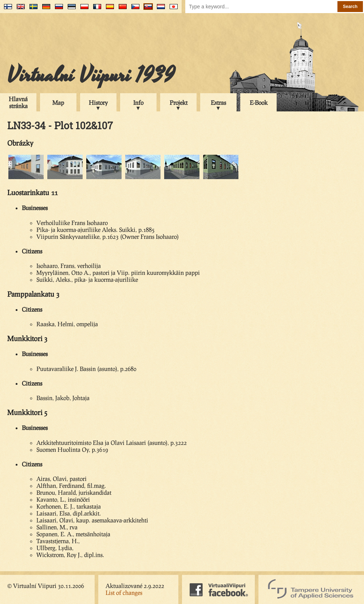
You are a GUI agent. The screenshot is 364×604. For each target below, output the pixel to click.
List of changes (124, 593)
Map (58, 102)
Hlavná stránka (18, 102)
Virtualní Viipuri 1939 (91, 75)
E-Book (259, 102)
